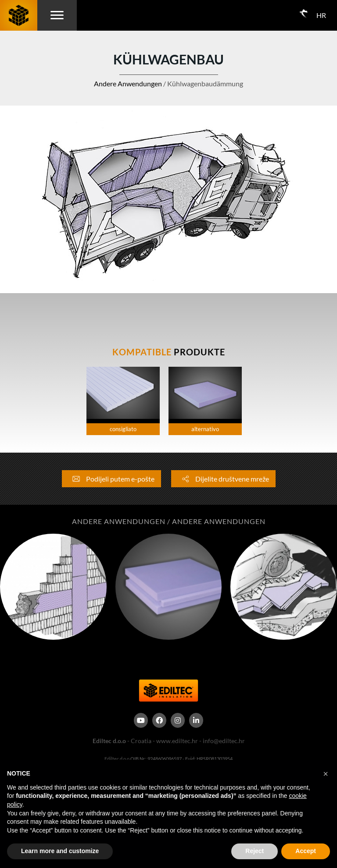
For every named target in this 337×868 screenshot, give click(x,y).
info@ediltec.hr (224, 741)
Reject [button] (255, 851)
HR (321, 15)
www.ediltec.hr (177, 741)
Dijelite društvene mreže (223, 479)
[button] (326, 774)
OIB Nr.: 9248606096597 (156, 759)
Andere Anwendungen (128, 83)
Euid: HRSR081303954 (209, 759)
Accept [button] (306, 851)
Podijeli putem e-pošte (111, 479)
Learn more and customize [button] (60, 851)
